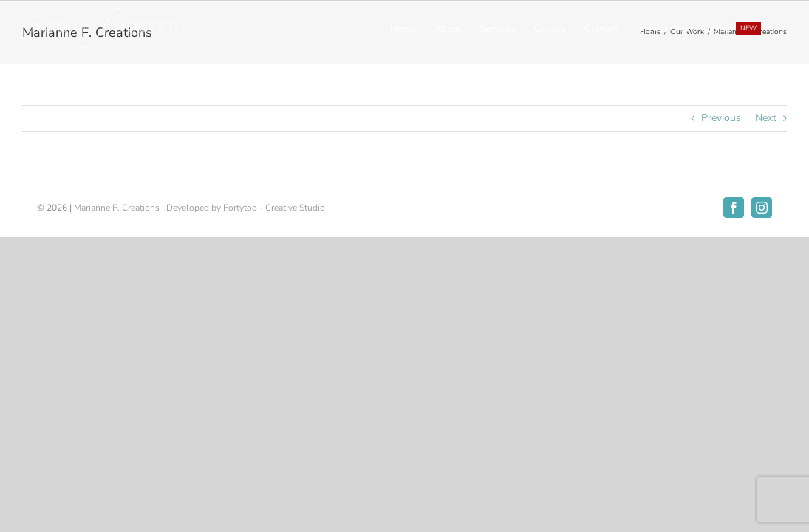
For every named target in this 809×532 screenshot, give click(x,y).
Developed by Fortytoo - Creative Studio (246, 208)
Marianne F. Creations (117, 208)
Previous (721, 118)
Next (766, 118)
